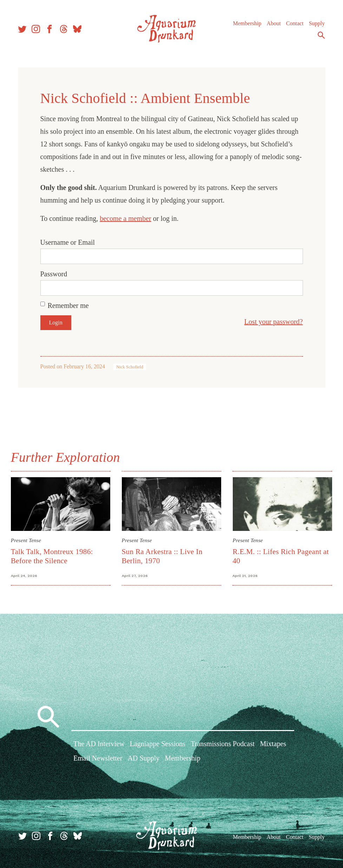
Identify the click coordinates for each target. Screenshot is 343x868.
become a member (126, 218)
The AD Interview (99, 744)
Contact (294, 24)
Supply (316, 24)
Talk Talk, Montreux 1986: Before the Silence (52, 556)
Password (54, 274)
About (273, 24)
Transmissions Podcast (223, 744)
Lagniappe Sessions (158, 744)
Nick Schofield (130, 367)
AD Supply (144, 759)
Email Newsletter (98, 759)
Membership (247, 24)
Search (321, 36)
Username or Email (68, 242)
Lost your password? (274, 322)
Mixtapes (273, 744)
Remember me (68, 305)
